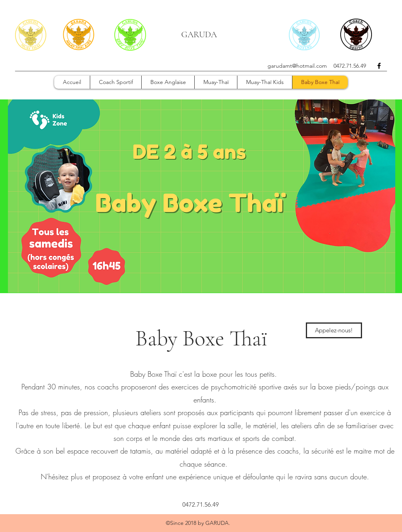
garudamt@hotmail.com (297, 66)
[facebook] (379, 66)
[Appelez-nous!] (334, 330)
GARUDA (199, 34)
